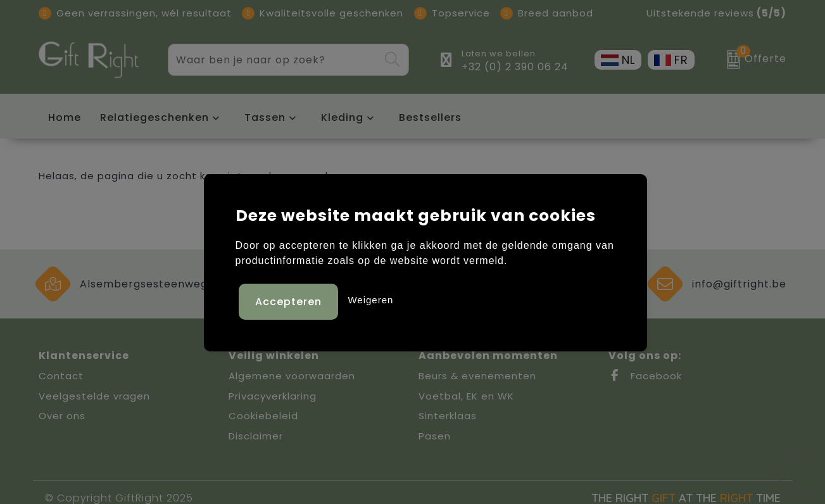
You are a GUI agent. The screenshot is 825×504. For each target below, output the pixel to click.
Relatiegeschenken (154, 117)
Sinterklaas (448, 416)
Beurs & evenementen (477, 376)
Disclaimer (256, 436)
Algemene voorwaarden (292, 376)
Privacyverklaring (273, 396)
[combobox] (274, 60)
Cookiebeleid (263, 416)
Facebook (645, 376)
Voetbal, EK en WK (466, 396)
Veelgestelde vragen (94, 396)
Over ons (62, 416)
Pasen (435, 436)
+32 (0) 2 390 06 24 (515, 67)
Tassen (265, 117)
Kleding (342, 117)
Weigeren (370, 299)
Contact (61, 376)
